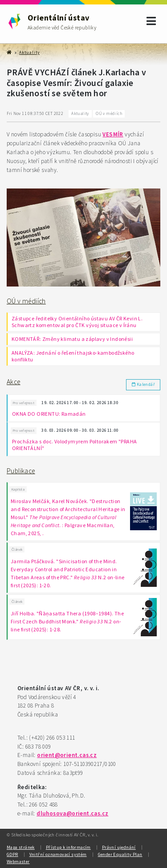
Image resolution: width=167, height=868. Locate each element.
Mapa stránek (21, 847)
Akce (14, 382)
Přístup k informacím (68, 847)
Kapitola (18, 489)
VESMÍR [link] (113, 134)
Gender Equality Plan (120, 854)
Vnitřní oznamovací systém (58, 854)
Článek (17, 549)
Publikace (21, 471)
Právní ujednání (119, 847)
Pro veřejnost (24, 403)
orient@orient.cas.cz (67, 755)
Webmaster (18, 862)
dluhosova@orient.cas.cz (72, 813)
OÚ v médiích (26, 301)
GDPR (12, 854)
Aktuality (29, 53)
